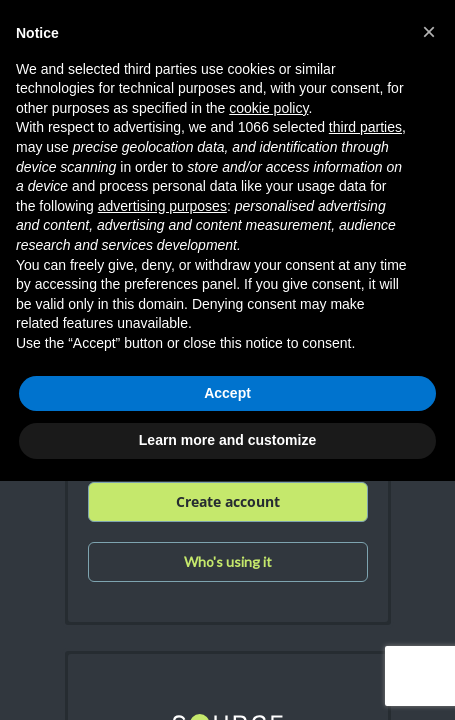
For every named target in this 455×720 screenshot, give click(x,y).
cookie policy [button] (268, 108)
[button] (429, 32)
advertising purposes (162, 206)
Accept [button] (227, 393)
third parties (365, 127)
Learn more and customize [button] (227, 440)
